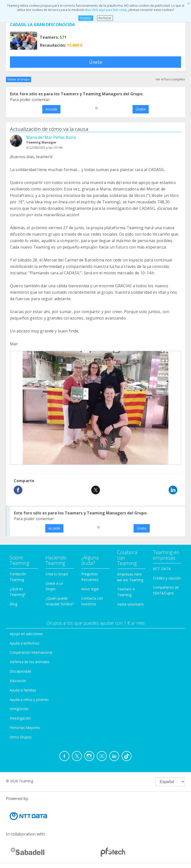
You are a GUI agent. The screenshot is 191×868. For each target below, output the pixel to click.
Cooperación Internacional (31, 652)
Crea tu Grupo (57, 574)
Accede (51, 109)
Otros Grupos (21, 737)
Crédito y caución (167, 578)
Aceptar (86, 18)
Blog (13, 604)
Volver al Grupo (19, 79)
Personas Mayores (25, 728)
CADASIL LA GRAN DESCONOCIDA (42, 25)
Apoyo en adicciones (26, 634)
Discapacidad (20, 671)
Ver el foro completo (170, 79)
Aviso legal (90, 589)
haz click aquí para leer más (106, 10)
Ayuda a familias (23, 690)
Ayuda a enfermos (24, 643)
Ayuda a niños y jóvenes (29, 700)
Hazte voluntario (130, 604)
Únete (96, 62)
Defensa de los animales (30, 662)
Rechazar (105, 18)
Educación (18, 681)
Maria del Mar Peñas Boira (51, 137)
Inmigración (19, 709)
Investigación (20, 718)
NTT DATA (162, 569)
